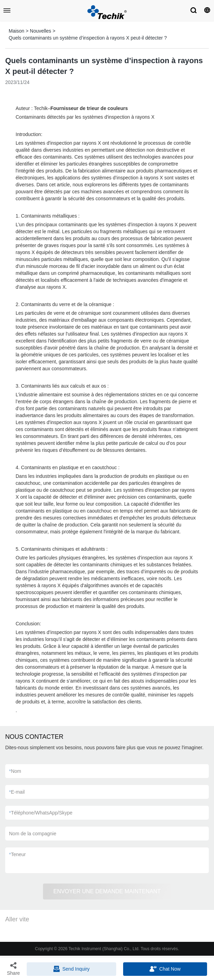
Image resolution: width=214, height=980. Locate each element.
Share (13, 969)
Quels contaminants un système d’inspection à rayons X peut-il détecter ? (88, 38)
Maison (16, 31)
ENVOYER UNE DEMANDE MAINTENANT (107, 891)
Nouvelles (40, 31)
